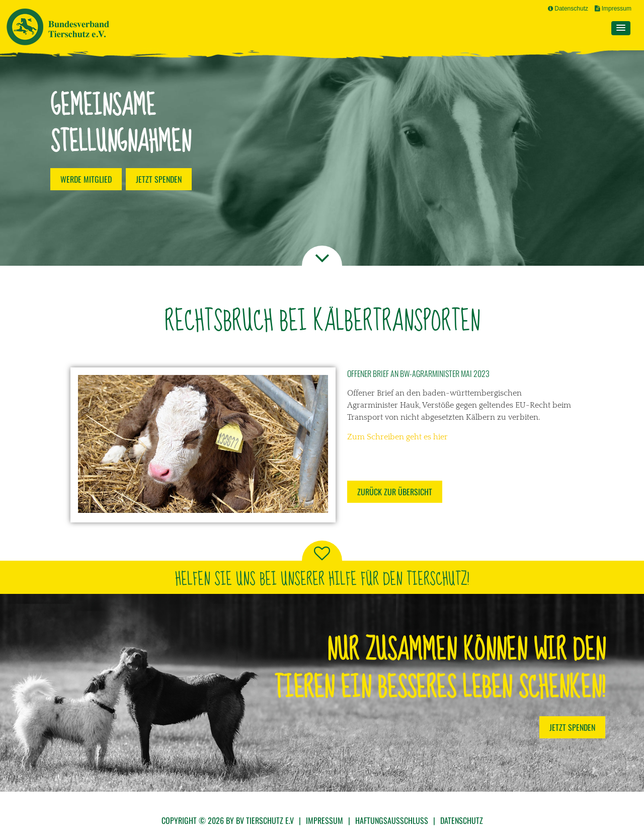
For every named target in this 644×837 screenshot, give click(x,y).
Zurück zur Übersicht (395, 492)
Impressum (613, 9)
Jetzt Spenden (572, 727)
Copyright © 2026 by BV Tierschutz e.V (228, 820)
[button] (621, 28)
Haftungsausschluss (392, 820)
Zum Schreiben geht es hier (397, 437)
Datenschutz (568, 9)
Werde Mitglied (86, 179)
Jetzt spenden (159, 179)
